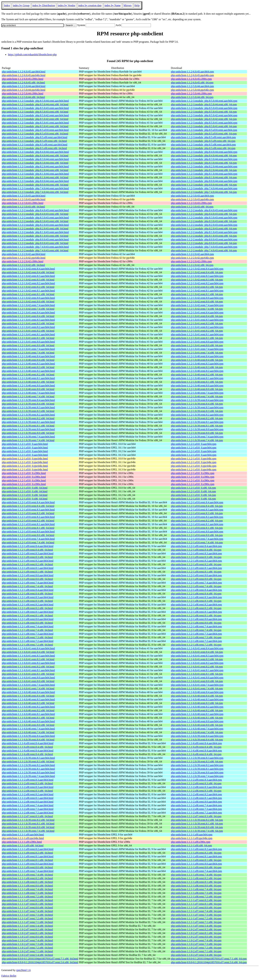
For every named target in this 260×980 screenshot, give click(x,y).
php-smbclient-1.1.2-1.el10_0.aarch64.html (25, 444)
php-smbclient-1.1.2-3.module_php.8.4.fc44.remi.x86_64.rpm (204, 156)
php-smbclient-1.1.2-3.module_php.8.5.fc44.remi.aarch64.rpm (204, 101)
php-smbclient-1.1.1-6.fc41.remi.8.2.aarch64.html (28, 663)
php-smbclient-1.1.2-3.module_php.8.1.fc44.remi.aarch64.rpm (204, 174)
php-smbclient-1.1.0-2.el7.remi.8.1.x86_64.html (27, 933)
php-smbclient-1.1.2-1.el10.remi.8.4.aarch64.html (28, 502)
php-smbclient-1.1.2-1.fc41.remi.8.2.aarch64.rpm (197, 327)
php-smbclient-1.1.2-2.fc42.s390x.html (23, 261)
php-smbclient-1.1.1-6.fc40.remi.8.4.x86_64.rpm (197, 696)
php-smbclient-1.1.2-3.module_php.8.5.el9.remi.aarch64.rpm (203, 137)
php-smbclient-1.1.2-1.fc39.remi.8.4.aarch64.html (28, 400)
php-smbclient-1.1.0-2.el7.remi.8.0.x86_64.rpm (196, 937)
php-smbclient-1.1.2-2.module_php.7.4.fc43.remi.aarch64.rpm (204, 247)
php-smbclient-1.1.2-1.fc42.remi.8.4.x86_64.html (28, 272)
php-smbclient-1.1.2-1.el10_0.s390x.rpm (193, 473)
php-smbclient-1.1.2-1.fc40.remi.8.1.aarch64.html (28, 378)
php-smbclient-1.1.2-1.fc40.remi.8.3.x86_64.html (28, 367)
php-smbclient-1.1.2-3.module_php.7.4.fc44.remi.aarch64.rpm (204, 188)
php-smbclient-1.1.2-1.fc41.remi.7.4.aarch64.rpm (197, 349)
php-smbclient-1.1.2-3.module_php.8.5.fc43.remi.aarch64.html (35, 108)
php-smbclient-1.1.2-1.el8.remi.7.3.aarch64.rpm (196, 634)
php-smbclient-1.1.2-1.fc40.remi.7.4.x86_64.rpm (197, 396)
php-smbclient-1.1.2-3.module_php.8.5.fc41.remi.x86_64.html (35, 126)
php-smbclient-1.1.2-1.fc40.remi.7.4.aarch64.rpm (197, 393)
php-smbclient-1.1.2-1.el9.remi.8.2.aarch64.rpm (196, 561)
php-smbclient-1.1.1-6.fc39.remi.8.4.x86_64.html (28, 740)
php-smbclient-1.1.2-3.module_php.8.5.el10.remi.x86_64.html (35, 134)
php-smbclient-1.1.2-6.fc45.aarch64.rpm (192, 72)
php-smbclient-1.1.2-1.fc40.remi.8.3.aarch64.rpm (197, 364)
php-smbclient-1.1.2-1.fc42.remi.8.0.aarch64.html (28, 298)
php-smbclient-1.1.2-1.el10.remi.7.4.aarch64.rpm (197, 539)
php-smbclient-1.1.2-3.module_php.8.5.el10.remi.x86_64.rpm (204, 134)
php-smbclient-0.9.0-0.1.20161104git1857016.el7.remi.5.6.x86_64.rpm (209, 962)
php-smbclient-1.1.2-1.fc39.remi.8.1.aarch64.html (28, 422)
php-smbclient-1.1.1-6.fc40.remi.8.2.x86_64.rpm (197, 710)
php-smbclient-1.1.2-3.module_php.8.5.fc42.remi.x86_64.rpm (204, 119)
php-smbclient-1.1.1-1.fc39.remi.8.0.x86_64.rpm (197, 827)
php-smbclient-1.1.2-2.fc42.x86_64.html (23, 265)
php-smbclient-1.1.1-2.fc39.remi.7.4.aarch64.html (28, 776)
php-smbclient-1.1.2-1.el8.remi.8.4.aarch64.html (28, 590)
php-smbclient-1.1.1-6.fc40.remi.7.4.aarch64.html (28, 729)
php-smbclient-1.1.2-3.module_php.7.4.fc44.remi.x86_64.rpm (204, 192)
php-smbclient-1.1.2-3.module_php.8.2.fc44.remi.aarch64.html (35, 167)
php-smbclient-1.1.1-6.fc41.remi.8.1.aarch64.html (28, 670)
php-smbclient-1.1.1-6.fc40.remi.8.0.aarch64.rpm (197, 721)
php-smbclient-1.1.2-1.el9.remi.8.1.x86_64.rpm (196, 572)
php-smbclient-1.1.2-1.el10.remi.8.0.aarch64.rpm (197, 532)
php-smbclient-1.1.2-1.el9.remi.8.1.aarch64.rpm (196, 568)
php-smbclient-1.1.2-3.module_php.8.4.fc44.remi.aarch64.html (35, 152)
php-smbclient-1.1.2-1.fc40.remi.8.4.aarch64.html (28, 356)
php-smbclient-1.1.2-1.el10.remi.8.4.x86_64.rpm (197, 506)
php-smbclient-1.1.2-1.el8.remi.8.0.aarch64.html (28, 619)
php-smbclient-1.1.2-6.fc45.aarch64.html (24, 72)
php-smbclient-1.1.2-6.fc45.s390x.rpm (191, 79)
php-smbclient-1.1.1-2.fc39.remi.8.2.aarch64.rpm (197, 765)
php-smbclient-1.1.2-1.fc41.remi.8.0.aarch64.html (28, 342)
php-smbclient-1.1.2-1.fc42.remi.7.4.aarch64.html (28, 305)
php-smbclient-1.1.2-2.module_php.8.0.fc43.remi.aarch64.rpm (204, 240)
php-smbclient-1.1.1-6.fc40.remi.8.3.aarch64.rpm (197, 699)
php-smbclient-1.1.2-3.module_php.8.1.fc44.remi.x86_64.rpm (204, 177)
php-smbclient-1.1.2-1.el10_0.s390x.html (24, 473)
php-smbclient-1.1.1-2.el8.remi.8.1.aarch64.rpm (196, 798)
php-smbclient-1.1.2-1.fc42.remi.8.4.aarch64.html (28, 269)
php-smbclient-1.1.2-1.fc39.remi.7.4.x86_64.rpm (197, 440)
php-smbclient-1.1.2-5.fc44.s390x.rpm (191, 94)
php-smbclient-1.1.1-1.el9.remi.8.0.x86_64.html (27, 867)
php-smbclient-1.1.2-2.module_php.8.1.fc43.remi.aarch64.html (35, 232)
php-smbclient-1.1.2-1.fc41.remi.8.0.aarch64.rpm (197, 342)
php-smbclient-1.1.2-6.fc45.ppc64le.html (24, 75)
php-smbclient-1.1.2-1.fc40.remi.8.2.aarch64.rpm (197, 371)
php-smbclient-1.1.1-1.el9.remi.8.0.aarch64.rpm (196, 864)
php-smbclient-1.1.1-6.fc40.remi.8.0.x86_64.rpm (197, 725)
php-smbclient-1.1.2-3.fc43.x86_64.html (23, 207)
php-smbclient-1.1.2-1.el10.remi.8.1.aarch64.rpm (197, 524)
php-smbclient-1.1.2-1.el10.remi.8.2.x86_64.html (28, 521)
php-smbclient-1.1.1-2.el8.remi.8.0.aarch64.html (28, 802)
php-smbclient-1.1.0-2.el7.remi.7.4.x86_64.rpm (196, 940)
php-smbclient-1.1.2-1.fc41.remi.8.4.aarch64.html (28, 313)
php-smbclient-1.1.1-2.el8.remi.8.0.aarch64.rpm (196, 802)
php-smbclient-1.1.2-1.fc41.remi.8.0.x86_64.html (28, 345)
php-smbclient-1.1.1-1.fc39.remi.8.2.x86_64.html (28, 820)
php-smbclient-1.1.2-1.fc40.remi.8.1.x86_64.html (28, 382)
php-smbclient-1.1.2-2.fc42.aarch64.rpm (192, 254)
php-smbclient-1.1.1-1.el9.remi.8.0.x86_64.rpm (196, 867)
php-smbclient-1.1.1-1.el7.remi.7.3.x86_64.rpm (196, 915)
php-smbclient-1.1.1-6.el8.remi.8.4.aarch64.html (28, 751)
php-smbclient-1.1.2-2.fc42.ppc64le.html (24, 258)
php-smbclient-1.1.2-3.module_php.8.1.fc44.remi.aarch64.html (35, 174)
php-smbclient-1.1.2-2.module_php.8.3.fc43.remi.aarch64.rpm (204, 218)
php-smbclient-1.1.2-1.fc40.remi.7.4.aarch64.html (28, 393)
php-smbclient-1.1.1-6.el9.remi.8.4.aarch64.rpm (196, 743)
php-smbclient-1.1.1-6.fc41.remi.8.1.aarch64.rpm (197, 670)
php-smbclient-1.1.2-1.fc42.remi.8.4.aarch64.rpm (197, 269)
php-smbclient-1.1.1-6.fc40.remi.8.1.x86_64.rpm (197, 718)
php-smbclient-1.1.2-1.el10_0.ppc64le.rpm (194, 459)
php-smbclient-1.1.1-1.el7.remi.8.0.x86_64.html (27, 908)
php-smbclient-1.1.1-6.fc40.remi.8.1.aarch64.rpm (197, 714)
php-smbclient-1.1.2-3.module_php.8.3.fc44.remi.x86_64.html (35, 163)
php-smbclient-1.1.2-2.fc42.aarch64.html (24, 254)
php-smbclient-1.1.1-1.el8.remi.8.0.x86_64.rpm (196, 886)
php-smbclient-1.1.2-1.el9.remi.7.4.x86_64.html (27, 586)
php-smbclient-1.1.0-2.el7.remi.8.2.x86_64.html (27, 929)
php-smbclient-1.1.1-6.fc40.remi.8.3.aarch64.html (28, 699)
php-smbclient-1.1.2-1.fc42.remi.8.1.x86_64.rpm (197, 294)
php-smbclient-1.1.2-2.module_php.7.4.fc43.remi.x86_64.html (35, 250)
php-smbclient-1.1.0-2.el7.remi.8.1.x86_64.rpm (196, 933)
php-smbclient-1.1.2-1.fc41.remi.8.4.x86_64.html (28, 316)
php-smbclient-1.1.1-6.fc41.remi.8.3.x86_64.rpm (197, 659)
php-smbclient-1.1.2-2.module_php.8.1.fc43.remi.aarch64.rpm (204, 232)
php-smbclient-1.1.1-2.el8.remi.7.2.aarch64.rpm (196, 813)
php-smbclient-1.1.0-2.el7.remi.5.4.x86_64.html (27, 955)
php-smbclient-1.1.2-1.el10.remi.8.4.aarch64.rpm (197, 502)
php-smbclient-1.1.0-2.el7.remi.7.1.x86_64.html (27, 951)
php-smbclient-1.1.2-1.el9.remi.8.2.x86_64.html (27, 564)
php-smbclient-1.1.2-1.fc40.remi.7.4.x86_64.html (28, 396)
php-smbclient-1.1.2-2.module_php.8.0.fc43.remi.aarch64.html (35, 240)
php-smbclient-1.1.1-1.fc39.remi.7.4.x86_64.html (28, 831)
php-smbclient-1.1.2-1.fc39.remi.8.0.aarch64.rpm (197, 429)
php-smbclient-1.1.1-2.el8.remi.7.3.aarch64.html (28, 809)
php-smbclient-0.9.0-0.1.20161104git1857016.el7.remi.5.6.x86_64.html (40, 962)
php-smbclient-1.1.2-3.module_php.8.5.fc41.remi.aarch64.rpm (204, 123)
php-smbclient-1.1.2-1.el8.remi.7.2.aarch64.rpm (196, 641)
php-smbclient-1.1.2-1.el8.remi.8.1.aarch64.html (28, 612)
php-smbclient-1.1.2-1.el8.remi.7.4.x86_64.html (27, 630)
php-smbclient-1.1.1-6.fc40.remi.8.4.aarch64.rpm (197, 692)
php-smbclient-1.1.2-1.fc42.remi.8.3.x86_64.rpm (197, 280)
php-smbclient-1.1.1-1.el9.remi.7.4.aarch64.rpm (196, 871)
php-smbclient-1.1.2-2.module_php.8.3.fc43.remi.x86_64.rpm (204, 221)
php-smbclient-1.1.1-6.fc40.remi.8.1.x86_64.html (28, 718)
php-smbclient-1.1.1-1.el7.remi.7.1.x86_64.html (27, 922)
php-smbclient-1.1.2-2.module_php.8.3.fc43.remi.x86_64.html (35, 221)
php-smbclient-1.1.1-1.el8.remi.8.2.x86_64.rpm (196, 878)
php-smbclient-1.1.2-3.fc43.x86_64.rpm (192, 207)
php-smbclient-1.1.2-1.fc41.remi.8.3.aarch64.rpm (197, 320)
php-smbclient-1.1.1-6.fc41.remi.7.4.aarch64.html (28, 685)
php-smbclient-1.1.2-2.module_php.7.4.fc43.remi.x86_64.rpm (204, 250)
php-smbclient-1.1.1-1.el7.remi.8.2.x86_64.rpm (196, 900)
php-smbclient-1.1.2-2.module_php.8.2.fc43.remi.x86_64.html (35, 229)
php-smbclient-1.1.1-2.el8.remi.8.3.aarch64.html (28, 787)
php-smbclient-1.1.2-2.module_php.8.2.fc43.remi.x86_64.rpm (204, 229)
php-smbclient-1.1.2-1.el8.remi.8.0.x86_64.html (27, 623)
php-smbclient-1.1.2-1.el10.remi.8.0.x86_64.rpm (197, 535)
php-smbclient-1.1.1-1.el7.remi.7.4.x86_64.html (27, 911)
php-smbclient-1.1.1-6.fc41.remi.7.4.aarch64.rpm (197, 685)
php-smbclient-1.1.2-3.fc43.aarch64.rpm (192, 196)
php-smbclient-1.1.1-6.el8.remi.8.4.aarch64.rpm (196, 751)
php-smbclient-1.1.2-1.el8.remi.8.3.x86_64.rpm (196, 601)
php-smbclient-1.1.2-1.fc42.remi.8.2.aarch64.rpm (197, 283)
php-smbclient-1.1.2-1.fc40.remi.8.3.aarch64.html (28, 364)
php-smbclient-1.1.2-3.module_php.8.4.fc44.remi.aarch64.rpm (204, 152)
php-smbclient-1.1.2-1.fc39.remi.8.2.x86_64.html (28, 418)
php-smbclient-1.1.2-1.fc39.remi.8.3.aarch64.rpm (197, 407)
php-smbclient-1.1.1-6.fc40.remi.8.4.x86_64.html (28, 696)
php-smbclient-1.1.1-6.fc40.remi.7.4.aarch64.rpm (197, 729)
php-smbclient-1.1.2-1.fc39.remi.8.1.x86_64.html (28, 426)
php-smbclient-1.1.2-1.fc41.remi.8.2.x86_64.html (28, 331)
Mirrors (128, 5)
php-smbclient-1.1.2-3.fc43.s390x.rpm (191, 203)
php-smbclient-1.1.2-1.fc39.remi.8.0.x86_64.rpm (197, 433)
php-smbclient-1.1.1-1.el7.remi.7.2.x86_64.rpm (196, 919)
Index (7, 5)
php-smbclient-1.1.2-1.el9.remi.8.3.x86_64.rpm (196, 557)
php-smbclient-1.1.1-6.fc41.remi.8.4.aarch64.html (28, 648)
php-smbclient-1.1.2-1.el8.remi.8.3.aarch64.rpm (196, 597)
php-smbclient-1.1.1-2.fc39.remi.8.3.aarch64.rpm (197, 758)
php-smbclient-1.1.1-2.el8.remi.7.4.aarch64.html (28, 805)
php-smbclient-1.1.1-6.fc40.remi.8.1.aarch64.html (28, 714)
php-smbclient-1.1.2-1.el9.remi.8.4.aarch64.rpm (196, 546)
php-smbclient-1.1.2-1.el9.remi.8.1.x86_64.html (27, 572)
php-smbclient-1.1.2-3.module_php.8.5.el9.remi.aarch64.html (35, 137)
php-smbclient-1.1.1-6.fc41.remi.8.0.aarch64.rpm (197, 678)
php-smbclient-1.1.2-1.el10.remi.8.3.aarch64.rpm (197, 510)
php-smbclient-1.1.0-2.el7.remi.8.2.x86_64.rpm (196, 929)
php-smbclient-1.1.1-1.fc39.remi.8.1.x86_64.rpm (197, 824)
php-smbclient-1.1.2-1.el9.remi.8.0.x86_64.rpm (196, 579)
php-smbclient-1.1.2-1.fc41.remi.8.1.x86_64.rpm (197, 338)
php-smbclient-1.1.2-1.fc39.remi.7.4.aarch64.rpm (197, 437)
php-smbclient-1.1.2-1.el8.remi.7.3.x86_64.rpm (196, 637)
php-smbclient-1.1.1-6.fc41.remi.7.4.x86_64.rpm (197, 689)
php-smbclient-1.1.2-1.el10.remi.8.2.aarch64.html (28, 517)
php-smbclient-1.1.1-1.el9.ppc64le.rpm (192, 838)
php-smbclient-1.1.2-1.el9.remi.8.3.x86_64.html (27, 557)
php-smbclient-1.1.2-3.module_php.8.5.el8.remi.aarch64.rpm (203, 145)
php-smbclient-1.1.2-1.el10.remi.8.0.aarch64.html (28, 532)
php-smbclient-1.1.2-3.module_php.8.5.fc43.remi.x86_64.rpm (204, 112)
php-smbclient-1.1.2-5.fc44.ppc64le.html (24, 90)
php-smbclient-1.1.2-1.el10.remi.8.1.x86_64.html (28, 528)
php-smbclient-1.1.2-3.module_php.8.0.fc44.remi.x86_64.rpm (204, 185)
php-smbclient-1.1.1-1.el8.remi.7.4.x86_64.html (27, 889)
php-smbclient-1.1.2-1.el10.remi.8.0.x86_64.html (28, 535)
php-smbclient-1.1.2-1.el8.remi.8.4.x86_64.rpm (196, 594)
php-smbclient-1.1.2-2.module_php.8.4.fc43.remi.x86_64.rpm (204, 214)
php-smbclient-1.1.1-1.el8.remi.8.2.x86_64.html (27, 878)
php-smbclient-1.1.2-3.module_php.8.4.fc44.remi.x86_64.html (35, 156)
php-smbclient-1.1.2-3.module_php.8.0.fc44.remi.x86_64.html (35, 185)
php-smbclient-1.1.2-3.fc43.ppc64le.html (24, 199)
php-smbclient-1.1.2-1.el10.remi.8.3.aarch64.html (28, 510)
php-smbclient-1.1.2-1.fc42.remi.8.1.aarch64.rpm (197, 291)
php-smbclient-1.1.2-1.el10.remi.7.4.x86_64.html (28, 543)
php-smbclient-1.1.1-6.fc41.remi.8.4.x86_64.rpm (197, 652)
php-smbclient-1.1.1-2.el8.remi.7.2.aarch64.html (28, 813)
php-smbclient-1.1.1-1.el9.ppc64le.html (23, 838)
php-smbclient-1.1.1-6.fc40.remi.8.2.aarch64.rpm (197, 707)
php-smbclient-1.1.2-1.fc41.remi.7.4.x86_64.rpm (197, 353)
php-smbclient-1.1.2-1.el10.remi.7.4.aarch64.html (28, 539)
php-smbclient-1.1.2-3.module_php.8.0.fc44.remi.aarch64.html (35, 181)
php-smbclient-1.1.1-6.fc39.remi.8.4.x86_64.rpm (197, 740)
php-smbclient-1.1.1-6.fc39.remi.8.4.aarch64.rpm (197, 736)
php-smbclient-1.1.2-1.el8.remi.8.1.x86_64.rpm (196, 616)
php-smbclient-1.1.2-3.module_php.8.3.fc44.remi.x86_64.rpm (204, 163)
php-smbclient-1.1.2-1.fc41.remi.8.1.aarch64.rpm (197, 334)
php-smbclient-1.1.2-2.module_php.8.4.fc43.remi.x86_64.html (35, 214)
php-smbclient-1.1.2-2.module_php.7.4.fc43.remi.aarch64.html (35, 247)
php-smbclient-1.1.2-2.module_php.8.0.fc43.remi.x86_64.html (35, 243)
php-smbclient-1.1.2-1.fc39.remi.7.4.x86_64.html (28, 440)
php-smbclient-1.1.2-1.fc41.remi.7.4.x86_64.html (28, 353)
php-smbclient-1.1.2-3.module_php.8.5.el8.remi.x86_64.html (34, 148)
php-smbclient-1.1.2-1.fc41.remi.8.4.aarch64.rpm (197, 313)
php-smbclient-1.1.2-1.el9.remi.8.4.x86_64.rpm (196, 550)
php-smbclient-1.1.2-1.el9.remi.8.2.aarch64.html (28, 561)
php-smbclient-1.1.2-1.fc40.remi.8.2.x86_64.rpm (197, 375)
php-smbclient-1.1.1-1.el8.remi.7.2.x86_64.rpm (196, 897)
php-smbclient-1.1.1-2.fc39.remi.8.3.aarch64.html (28, 758)
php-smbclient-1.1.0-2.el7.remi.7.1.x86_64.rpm (196, 951)
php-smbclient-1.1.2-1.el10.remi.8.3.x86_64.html (28, 513)
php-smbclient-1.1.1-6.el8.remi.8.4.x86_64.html (27, 754)
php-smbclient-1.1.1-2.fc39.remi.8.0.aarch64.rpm (197, 773)
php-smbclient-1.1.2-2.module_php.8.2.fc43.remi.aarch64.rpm (204, 225)
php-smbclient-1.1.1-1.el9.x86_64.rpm (192, 846)
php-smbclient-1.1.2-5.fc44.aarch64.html (24, 86)
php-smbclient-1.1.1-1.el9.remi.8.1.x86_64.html (27, 860)
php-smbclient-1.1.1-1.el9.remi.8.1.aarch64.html (28, 856)
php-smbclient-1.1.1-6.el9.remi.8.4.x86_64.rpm (196, 747)
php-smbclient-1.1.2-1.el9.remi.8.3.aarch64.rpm (196, 553)
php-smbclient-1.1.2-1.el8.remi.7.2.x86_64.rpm (196, 645)
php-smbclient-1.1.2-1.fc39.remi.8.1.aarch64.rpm (197, 422)
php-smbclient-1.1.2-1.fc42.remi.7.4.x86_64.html (28, 309)
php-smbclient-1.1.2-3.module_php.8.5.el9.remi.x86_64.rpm (203, 141)
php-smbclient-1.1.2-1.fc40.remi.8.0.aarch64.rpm (197, 386)
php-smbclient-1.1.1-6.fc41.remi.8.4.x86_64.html (28, 652)
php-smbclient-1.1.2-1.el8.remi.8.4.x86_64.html (27, 594)
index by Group (21, 5)
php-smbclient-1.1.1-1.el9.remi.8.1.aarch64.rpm (196, 856)
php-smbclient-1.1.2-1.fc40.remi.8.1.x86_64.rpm (197, 382)
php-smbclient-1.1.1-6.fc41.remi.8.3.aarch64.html (28, 656)
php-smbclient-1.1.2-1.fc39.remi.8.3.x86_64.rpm (197, 411)
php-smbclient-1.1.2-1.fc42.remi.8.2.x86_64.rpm (197, 287)
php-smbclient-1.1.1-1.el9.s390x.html (22, 842)
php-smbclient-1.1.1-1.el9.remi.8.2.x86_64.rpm (196, 853)
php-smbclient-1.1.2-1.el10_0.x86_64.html (25, 488)
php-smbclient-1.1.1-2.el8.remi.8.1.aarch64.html (28, 798)
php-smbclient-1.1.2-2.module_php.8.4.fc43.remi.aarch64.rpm (204, 210)
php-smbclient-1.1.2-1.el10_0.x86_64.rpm (194, 488)
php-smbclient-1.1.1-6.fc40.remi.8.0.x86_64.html (28, 725)
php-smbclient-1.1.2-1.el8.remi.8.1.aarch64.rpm (196, 612)
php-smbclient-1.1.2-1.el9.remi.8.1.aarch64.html (28, 568)
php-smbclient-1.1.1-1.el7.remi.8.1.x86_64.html (27, 904)
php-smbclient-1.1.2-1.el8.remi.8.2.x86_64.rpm (196, 608)
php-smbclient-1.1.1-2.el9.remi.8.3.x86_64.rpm (196, 783)
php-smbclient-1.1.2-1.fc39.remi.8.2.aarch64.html (28, 415)
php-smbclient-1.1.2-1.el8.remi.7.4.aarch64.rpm (196, 626)
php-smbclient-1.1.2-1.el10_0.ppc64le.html (25, 459)
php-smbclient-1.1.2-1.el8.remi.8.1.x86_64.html (27, 616)
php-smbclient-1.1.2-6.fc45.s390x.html (23, 79)
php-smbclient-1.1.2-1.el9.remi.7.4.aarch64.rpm (196, 583)
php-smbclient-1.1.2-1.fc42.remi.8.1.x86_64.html (28, 294)
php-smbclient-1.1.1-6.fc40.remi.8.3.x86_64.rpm (197, 703)
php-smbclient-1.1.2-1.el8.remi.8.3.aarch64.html (28, 597)
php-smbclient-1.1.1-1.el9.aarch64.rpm (192, 835)
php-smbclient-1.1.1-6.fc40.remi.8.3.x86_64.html (28, 703)
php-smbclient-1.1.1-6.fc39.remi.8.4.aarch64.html (28, 736)
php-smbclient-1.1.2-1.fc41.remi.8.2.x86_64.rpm (197, 331)
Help (137, 5)
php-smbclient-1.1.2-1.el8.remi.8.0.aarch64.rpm (196, 619)
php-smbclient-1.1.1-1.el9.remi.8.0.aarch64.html (28, 864)
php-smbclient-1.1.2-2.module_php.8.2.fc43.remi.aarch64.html (35, 225)
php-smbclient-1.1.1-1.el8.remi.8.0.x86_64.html (27, 886)
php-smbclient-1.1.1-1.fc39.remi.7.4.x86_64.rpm (197, 831)
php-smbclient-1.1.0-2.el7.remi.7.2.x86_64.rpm (196, 948)
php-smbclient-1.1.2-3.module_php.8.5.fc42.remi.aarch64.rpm (204, 115)
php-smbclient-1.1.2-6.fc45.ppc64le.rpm (192, 75)
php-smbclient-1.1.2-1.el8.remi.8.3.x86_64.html (27, 601)
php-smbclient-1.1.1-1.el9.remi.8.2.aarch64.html (28, 849)
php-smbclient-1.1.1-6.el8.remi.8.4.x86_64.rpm (196, 754)
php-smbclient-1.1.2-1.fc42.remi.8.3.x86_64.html (28, 280)
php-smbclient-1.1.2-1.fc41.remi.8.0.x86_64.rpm (197, 345)
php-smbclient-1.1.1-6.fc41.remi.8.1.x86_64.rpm (197, 674)
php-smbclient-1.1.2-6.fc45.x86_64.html (23, 83)
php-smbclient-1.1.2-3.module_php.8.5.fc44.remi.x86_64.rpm (204, 104)
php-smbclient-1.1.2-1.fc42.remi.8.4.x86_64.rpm (197, 272)
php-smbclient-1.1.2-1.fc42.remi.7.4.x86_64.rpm (197, 309)
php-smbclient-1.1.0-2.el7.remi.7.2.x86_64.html (27, 948)
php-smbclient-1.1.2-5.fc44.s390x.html (23, 94)
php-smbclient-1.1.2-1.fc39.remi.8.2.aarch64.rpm (197, 415)
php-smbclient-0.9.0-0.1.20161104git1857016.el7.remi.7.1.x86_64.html (40, 959)
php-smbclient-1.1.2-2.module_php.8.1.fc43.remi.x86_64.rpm (204, 236)
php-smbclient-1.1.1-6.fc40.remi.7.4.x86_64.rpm (197, 732)
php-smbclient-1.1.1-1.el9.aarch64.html (23, 835)
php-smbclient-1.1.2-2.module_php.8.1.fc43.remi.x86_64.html (35, 236)
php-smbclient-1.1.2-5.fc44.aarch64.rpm (192, 86)
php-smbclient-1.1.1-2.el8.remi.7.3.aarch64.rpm (196, 809)
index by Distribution (44, 5)
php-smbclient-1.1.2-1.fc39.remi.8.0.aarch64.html (28, 429)
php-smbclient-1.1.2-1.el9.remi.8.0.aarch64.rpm (196, 575)
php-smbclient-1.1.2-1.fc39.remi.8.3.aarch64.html (28, 407)
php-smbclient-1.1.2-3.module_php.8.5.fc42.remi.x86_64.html (35, 119)
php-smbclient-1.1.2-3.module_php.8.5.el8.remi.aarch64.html (35, 145)
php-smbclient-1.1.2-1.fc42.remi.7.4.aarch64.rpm (197, 305)
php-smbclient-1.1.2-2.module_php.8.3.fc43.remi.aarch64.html (35, 218)
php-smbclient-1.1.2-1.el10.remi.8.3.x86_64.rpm (197, 513)
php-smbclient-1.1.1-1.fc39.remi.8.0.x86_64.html (28, 827)
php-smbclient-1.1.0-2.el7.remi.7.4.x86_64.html (27, 940)
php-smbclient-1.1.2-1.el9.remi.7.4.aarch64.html (28, 583)
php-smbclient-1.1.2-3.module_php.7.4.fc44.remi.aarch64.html (35, 188)
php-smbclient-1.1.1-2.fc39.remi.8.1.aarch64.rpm (197, 769)
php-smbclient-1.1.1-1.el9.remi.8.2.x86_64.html (27, 853)
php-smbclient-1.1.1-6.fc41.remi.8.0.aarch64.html (28, 678)
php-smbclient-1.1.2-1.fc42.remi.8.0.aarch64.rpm (197, 298)
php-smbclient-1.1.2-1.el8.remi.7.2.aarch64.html (28, 641)
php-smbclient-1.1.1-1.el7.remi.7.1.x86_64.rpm (196, 922)
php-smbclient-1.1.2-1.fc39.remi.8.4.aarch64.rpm (197, 400)
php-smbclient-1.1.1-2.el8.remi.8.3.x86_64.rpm (196, 791)
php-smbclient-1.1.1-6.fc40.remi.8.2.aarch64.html (28, 707)
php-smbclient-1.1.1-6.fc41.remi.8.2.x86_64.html (28, 667)
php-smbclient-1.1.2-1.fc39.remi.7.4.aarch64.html (28, 437)
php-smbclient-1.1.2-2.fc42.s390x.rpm (191, 261)
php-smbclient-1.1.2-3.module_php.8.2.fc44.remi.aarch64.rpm (204, 167)
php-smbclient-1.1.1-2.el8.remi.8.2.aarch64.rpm (196, 794)
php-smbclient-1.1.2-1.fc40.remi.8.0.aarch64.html (28, 386)
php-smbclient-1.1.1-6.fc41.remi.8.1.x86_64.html (28, 674)
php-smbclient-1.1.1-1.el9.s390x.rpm (191, 842)
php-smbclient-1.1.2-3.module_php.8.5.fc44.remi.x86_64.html (35, 104)
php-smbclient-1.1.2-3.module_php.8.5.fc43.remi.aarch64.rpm (204, 108)
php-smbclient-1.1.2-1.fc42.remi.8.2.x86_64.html (28, 287)
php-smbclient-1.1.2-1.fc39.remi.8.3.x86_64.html (28, 411)
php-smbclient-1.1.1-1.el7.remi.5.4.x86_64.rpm (196, 926)
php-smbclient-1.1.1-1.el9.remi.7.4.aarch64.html (28, 871)
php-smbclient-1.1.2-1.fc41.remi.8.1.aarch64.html (28, 334)
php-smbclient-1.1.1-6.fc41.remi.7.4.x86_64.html (28, 689)
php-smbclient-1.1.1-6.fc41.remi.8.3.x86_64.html (28, 659)
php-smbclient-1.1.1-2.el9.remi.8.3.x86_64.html (27, 783)
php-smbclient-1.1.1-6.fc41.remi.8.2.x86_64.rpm (197, 667)
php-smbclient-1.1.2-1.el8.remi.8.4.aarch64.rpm (196, 590)
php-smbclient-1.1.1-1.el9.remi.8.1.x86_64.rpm (196, 860)
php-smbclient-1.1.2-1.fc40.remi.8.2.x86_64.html (28, 375)
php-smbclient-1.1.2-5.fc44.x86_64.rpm (192, 97)
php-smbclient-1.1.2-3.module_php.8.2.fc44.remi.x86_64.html (35, 170)
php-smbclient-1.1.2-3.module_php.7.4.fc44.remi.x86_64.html (35, 192)
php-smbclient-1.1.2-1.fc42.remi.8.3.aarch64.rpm (197, 276)
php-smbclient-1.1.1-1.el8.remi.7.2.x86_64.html (27, 897)
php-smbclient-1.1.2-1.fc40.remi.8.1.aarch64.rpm (197, 378)
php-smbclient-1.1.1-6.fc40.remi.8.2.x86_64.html (28, 710)
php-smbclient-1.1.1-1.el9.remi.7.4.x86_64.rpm (196, 875)
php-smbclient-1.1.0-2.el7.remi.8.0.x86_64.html (27, 937)
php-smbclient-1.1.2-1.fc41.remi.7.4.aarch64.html (28, 349)
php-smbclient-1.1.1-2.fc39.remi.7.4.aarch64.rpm (197, 776)
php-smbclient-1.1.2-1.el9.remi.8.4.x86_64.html (27, 550)
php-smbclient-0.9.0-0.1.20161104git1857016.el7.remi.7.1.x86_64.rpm (209, 959)
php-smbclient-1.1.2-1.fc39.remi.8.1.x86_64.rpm (197, 426)
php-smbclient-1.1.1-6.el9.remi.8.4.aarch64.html (28, 743)
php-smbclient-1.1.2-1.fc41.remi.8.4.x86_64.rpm (197, 316)
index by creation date (90, 5)
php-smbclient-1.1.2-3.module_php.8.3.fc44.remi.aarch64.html (35, 159)
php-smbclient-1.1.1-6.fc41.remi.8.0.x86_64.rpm (197, 681)
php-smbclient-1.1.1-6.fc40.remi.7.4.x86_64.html (28, 732)
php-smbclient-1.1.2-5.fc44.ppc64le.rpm (192, 90)
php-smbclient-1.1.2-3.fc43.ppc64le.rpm (192, 199)
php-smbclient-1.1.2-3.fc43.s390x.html (23, 203)
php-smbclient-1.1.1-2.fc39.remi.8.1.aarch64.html (28, 769)
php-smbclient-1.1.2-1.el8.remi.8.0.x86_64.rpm (196, 623)
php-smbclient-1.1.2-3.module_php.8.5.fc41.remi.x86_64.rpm (204, 126)
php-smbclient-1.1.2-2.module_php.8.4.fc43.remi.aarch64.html (35, 210)
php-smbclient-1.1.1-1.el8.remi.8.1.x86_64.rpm (196, 882)
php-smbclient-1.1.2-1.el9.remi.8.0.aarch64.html (28, 575)
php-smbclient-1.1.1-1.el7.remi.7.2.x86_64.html (27, 919)
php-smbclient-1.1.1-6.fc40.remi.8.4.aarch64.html (28, 692)
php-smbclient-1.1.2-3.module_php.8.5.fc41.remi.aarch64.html (35, 123)
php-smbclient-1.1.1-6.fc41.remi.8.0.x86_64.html (28, 681)
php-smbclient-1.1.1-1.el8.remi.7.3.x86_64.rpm (196, 893)
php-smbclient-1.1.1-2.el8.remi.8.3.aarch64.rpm (196, 787)
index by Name (113, 5)
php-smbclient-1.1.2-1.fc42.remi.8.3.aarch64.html (28, 276)
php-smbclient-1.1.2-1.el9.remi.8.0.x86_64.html (27, 579)
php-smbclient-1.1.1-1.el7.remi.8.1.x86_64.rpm (196, 904)
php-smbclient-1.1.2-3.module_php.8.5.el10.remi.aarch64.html (35, 130)
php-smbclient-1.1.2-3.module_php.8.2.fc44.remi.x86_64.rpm (204, 170)
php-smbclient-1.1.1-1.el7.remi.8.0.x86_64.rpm (196, 908)
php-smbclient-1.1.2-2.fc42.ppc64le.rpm (192, 258)
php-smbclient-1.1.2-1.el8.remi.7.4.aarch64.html (28, 626)
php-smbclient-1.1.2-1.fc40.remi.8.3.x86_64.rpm (197, 367)
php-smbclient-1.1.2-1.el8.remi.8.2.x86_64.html (27, 608)
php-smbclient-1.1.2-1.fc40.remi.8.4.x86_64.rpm (197, 360)
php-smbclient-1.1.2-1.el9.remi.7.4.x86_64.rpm (196, 586)
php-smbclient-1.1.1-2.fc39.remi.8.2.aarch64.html (28, 765)
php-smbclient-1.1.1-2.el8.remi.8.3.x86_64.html (27, 791)
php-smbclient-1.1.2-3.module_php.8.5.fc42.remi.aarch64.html (35, 115)
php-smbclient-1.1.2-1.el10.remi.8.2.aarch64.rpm (197, 517)
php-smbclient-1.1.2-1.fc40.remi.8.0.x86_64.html (28, 389)
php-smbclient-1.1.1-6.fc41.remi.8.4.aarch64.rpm (197, 648)
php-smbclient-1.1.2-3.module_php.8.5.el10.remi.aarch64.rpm (204, 130)
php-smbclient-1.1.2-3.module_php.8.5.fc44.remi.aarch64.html (35, 101)
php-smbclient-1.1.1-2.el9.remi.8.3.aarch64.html (28, 780)
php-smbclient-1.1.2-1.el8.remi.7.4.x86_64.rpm (196, 630)
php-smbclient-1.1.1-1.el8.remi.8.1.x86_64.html (27, 882)
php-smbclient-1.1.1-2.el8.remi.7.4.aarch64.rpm (196, 805)
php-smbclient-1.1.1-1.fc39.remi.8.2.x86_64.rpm (197, 820)
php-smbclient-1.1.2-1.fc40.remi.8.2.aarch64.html (28, 371)
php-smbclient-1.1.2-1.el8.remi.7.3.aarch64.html (28, 634)
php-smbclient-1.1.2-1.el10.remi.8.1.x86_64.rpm (197, 528)
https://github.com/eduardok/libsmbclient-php (32, 55)
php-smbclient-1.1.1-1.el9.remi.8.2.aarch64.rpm (196, 849)
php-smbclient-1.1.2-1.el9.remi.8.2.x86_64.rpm (196, 564)
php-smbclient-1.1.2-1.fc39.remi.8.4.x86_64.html (28, 404)
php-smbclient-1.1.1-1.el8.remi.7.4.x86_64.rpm (196, 889)
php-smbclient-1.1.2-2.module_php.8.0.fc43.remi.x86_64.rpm (204, 243)
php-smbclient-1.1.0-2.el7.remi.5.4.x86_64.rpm (196, 955)
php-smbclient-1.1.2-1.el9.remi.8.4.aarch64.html (28, 546)
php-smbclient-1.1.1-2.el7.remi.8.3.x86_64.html (27, 816)
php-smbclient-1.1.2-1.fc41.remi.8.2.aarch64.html (28, 327)
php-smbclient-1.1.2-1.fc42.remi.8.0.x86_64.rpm (197, 302)
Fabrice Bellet (9, 976)
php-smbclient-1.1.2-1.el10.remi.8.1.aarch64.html (28, 524)
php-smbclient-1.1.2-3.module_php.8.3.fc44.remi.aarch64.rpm (204, 159)
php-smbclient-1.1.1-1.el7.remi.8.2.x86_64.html (27, 900)
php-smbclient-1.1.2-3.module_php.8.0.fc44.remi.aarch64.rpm (204, 181)
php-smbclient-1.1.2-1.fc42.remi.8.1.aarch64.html (28, 291)
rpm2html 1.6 (23, 970)
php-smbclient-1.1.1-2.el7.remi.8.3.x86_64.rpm (196, 816)
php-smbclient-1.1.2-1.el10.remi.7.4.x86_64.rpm (197, 543)
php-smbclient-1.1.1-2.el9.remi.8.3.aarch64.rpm (196, 780)
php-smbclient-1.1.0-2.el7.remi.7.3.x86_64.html (27, 944)
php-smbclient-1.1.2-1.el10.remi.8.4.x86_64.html (28, 506)
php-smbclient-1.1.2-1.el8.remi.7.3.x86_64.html (27, 637)
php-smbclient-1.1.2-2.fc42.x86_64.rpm (192, 265)
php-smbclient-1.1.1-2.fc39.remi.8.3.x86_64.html (28, 762)
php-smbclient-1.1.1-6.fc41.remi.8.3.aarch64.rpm (197, 656)
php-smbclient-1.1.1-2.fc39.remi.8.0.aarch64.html (28, 773)
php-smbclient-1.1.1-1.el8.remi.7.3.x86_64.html (27, 893)
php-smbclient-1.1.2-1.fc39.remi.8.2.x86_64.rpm (197, 418)
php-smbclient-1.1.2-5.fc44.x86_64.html (23, 97)
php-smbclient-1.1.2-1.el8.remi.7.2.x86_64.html (27, 645)
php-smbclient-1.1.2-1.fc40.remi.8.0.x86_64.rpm (197, 389)
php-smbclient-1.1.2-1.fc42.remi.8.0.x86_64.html (28, 302)
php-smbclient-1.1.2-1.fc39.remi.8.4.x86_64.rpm (197, 404)
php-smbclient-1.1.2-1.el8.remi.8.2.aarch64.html (28, 605)
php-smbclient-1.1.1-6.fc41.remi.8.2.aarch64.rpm (197, 663)
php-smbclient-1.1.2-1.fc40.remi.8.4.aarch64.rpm (197, 356)
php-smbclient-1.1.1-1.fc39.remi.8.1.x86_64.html (28, 824)
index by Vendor (67, 5)
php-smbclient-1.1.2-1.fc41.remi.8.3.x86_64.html (28, 323)
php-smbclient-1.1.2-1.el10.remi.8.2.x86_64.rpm (197, 521)
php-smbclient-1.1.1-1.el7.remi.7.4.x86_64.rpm (196, 911)
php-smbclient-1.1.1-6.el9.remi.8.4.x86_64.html (27, 747)
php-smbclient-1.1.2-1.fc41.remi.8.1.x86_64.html (28, 338)
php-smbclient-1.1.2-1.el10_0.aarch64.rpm (194, 444)
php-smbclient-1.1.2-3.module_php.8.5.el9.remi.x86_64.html (34, 141)
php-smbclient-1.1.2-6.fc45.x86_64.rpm (192, 83)
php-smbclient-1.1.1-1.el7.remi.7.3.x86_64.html (27, 915)
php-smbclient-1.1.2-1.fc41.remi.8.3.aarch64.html (28, 320)
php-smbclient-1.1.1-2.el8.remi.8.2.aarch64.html (28, 794)
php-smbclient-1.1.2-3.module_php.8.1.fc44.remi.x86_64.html (35, 177)
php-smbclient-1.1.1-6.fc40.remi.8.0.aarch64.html (28, 721)
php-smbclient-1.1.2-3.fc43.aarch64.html (24, 196)
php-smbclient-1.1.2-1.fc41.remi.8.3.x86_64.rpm (197, 323)
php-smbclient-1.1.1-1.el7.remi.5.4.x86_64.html (27, 926)
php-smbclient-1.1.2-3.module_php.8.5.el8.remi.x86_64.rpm (203, 148)
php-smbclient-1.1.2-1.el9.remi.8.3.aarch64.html (28, 553)
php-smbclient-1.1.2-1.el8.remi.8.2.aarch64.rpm (196, 605)
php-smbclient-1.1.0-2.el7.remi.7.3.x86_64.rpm (196, 944)
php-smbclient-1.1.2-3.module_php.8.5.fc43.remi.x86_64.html (35, 112)
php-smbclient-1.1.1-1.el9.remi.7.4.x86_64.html (27, 875)
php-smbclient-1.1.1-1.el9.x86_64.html (23, 846)
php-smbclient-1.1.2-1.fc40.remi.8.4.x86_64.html (28, 360)
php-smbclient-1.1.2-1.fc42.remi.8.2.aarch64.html (28, 283)
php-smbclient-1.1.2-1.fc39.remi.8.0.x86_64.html (28, 433)
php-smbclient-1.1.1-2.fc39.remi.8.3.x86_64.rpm (197, 762)
